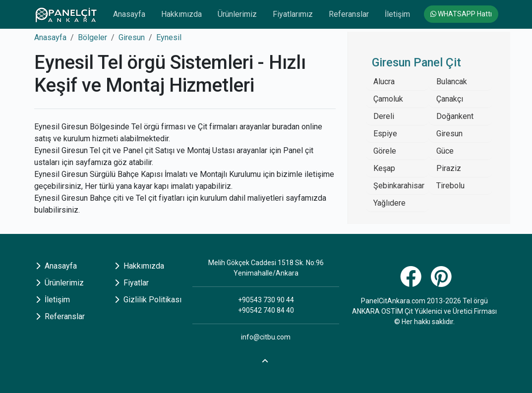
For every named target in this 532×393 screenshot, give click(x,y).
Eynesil (169, 37)
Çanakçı (450, 99)
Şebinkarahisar (399, 186)
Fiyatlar (132, 283)
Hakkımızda (181, 14)
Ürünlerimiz (237, 14)
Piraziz (449, 168)
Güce (445, 151)
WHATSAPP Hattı (461, 14)
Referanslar (349, 14)
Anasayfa (129, 14)
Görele (385, 151)
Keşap (384, 168)
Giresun (132, 37)
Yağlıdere (389, 203)
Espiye (385, 134)
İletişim (397, 14)
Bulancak (452, 82)
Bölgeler (92, 37)
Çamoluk (388, 99)
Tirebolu (450, 186)
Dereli (384, 116)
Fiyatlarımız (293, 14)
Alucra (384, 82)
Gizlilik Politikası (148, 300)
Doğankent (455, 116)
